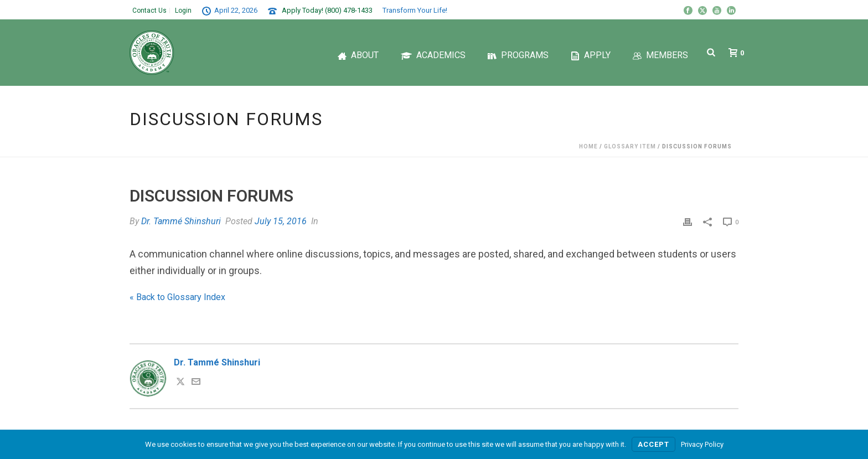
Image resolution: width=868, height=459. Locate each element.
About (358, 55)
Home (588, 146)
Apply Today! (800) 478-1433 (327, 10)
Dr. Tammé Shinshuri (181, 221)
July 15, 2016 (281, 221)
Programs (518, 55)
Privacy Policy (702, 444)
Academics (433, 55)
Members (660, 55)
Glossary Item (630, 146)
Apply (591, 55)
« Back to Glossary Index (177, 297)
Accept (653, 444)
